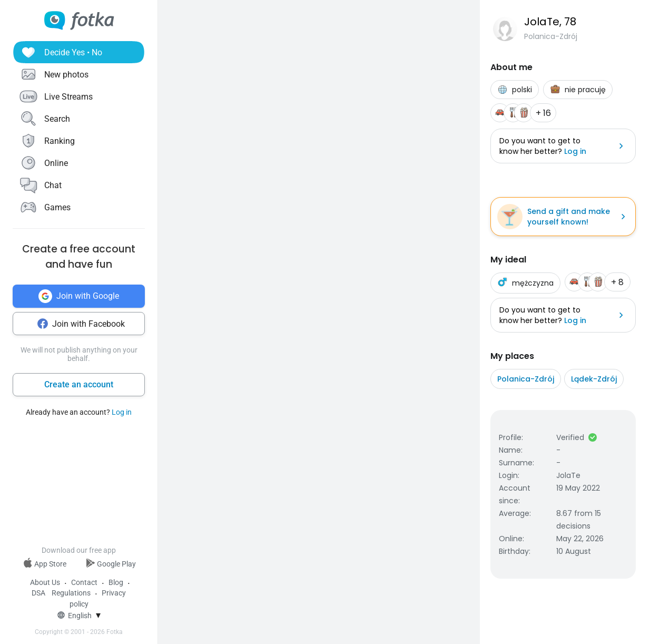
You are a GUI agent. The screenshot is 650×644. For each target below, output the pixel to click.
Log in (122, 412)
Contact (84, 582)
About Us (45, 582)
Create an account (79, 384)
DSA (38, 593)
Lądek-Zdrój (594, 379)
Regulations (71, 593)
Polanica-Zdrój (526, 379)
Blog (116, 582)
